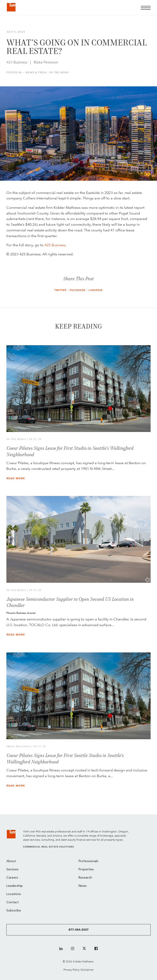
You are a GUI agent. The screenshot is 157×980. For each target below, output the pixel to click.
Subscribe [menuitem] (14, 911)
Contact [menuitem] (13, 902)
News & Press (36, 73)
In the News (59, 73)
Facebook (78, 290)
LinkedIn (96, 290)
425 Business (55, 245)
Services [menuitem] (12, 870)
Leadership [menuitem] (15, 886)
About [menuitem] (11, 861)
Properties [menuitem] (86, 870)
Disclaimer (87, 970)
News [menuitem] (83, 886)
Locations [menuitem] (14, 894)
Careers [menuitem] (12, 878)
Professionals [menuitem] (88, 861)
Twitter (60, 290)
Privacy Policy (72, 970)
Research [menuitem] (85, 878)
